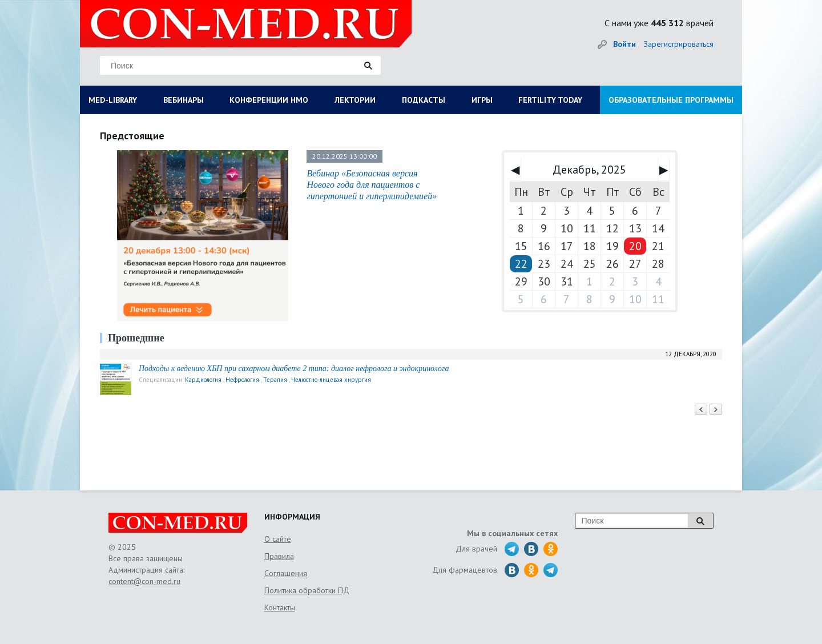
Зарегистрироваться (679, 44)
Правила (279, 556)
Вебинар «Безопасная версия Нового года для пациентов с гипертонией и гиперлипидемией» (372, 185)
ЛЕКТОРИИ (355, 100)
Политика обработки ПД (307, 590)
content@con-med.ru (144, 581)
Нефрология (242, 380)
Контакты (280, 607)
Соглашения (286, 573)
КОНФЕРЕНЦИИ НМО (269, 100)
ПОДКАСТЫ (424, 100)
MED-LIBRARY (113, 100)
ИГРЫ (482, 100)
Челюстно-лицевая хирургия (331, 380)
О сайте (278, 539)
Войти (624, 44)
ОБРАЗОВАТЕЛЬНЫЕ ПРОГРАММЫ (671, 100)
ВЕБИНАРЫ (184, 100)
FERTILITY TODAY (550, 100)
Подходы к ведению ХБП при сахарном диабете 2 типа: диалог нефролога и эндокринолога (294, 369)
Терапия (275, 380)
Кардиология (203, 380)
